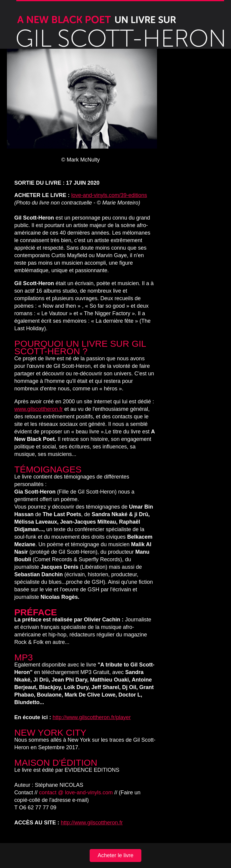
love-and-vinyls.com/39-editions (109, 195)
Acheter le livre (115, 855)
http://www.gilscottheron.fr (92, 823)
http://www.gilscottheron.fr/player (92, 717)
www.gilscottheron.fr (39, 409)
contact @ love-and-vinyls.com (76, 793)
